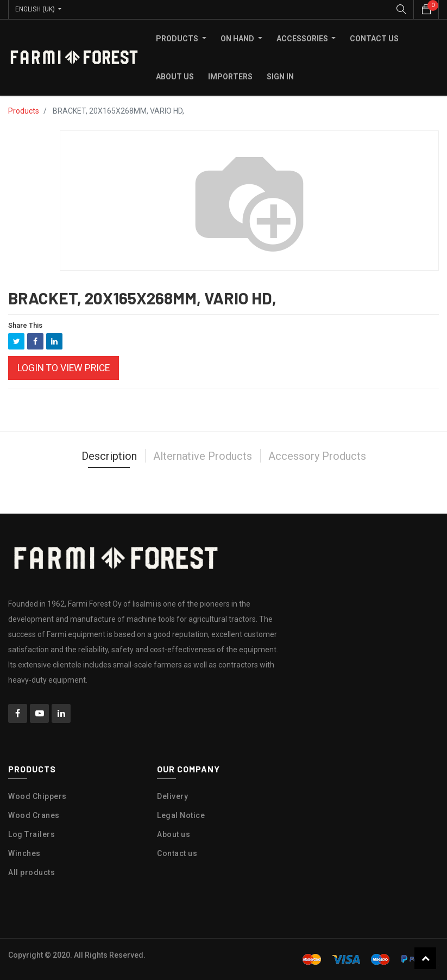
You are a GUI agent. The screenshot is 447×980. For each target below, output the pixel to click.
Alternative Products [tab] (203, 456)
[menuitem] (374, 39)
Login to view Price (64, 368)
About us (174, 834)
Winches (24, 853)
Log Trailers (32, 834)
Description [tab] (109, 456)
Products (24, 111)
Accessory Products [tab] (317, 456)
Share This (25, 325)
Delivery (172, 796)
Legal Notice (181, 815)
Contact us (177, 853)
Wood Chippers (37, 796)
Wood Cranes (34, 815)
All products (32, 872)
